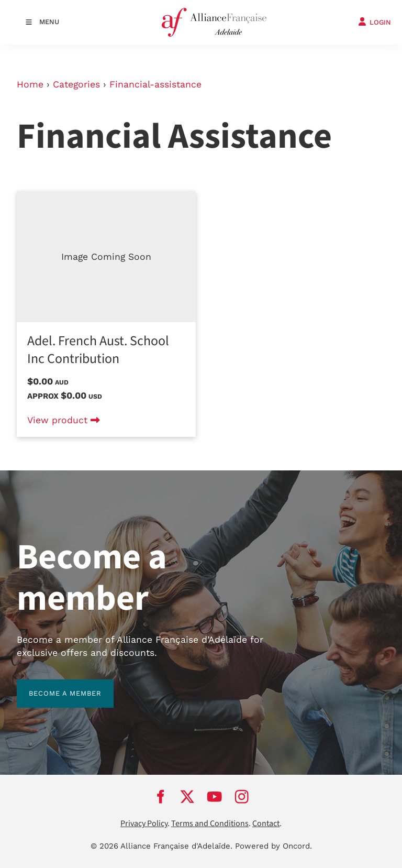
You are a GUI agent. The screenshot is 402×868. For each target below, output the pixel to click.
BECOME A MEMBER (53, 685)
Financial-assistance (155, 84)
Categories (76, 84)
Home (30, 84)
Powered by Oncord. (273, 846)
